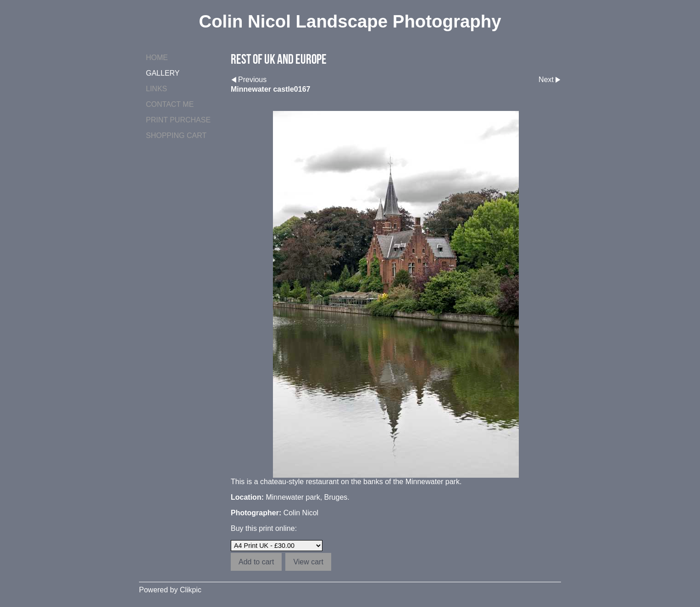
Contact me (170, 104)
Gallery (163, 73)
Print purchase (178, 120)
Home (157, 58)
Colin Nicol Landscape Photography (350, 21)
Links (156, 89)
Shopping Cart (176, 135)
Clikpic (191, 590)
